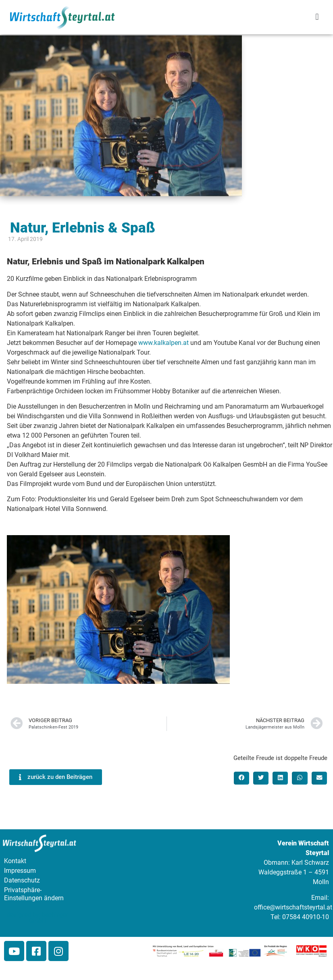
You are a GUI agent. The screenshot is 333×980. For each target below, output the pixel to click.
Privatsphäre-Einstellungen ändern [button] (34, 894)
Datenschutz (22, 880)
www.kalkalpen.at (163, 343)
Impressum (20, 871)
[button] (317, 17)
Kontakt (15, 861)
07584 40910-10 (306, 917)
